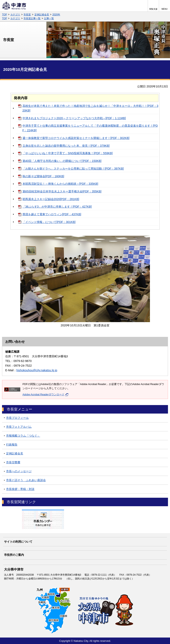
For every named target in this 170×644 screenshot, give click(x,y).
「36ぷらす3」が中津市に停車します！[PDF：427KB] (57, 207)
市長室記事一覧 (32, 18)
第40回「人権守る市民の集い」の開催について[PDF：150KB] (62, 161)
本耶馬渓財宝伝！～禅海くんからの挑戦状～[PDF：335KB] (60, 184)
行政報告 (12, 445)
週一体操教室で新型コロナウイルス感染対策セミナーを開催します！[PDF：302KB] (76, 138)
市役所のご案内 (14, 555)
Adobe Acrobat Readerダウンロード (45, 394)
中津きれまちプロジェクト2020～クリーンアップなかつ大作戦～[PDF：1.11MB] (74, 118)
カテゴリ (15, 15)
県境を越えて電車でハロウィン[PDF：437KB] (52, 214)
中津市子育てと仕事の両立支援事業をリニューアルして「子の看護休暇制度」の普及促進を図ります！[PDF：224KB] (90, 128)
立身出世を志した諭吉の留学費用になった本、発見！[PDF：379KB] (66, 146)
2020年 (56, 15)
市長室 (27, 15)
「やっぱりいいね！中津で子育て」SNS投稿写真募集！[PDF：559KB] (68, 153)
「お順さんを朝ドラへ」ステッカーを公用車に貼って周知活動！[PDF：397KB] (73, 169)
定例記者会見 (42, 15)
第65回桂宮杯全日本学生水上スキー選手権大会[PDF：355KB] (62, 191)
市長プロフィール (17, 418)
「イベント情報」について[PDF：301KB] (49, 222)
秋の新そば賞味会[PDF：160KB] (43, 176)
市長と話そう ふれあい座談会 (26, 480)
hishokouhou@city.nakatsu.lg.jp (37, 370)
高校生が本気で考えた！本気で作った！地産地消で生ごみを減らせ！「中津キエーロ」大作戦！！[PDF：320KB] (90, 108)
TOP (4, 15)
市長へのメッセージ (19, 471)
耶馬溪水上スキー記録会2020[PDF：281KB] (51, 199)
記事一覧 (49, 18)
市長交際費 (13, 462)
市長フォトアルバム (19, 427)
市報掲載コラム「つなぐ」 (23, 436)
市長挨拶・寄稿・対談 (20, 489)
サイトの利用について (18, 542)
